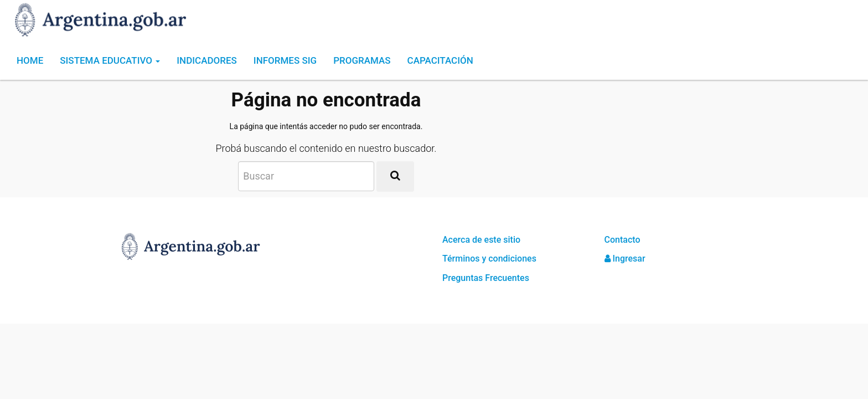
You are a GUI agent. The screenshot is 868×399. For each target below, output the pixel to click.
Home (30, 60)
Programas (362, 60)
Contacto (622, 240)
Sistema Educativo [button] (110, 60)
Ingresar (625, 259)
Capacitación (440, 60)
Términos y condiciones (489, 259)
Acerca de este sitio (481, 240)
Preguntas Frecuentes (486, 278)
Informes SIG (285, 60)
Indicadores (207, 60)
